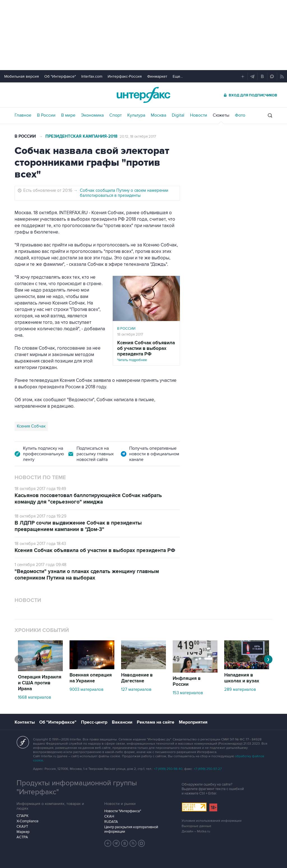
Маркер (23, 832)
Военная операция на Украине (91, 678)
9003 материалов (86, 689)
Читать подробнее (146, 351)
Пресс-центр (94, 722)
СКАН (109, 816)
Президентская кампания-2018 (81, 136)
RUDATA (111, 822)
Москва (158, 115)
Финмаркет (157, 76)
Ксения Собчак (31, 426)
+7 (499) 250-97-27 (208, 769)
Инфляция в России (187, 681)
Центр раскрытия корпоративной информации (131, 829)
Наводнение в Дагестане (137, 678)
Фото (240, 115)
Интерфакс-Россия (125, 76)
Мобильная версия (22, 76)
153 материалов (188, 693)
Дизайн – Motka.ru (196, 831)
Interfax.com (92, 76)
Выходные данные (196, 826)
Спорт (115, 115)
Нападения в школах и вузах (242, 678)
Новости (199, 115)
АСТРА (22, 837)
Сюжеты (221, 115)
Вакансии (122, 722)
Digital (178, 115)
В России (46, 115)
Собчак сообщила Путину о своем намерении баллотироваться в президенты (124, 193)
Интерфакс (143, 95)
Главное (23, 115)
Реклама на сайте (156, 722)
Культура (136, 115)
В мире (68, 115)
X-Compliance (27, 821)
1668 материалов (34, 697)
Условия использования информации (212, 821)
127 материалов (136, 689)
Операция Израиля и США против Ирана (40, 683)
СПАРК (23, 816)
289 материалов (240, 689)
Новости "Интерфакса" (123, 811)
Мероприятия (193, 722)
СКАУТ (22, 827)
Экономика (92, 115)
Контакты (25, 722)
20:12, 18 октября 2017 (138, 137)
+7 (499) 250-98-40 (168, 769)
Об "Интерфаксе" (60, 76)
